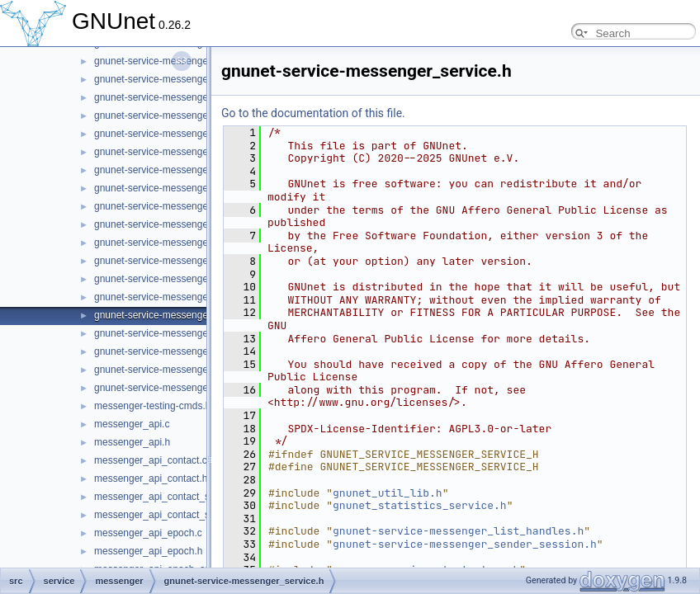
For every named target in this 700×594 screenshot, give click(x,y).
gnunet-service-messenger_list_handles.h (458, 531)
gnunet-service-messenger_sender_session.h (194, 279)
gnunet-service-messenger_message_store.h (194, 115)
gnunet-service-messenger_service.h (175, 315)
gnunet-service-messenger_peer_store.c (183, 206)
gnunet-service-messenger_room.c (170, 243)
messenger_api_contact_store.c (164, 497)
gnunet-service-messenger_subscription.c (186, 333)
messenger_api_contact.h (151, 478)
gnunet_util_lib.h (388, 493)
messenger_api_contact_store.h (165, 515)
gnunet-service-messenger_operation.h (180, 152)
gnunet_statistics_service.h (420, 505)
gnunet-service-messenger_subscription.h (186, 351)
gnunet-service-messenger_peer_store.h (183, 224)
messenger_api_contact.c (151, 460)
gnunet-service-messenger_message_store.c (193, 97)
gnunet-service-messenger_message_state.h (193, 79)
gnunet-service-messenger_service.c (175, 297)
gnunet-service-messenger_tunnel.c (173, 370)
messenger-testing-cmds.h (152, 406)
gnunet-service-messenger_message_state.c (193, 61)
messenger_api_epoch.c (148, 533)
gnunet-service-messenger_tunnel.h (173, 388)
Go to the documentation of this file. (313, 113)
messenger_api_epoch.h (148, 551)
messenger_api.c (132, 424)
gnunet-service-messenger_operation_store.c (194, 170)
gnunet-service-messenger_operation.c (180, 134)
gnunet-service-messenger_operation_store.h (194, 188)
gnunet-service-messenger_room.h (171, 261)
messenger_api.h (132, 442)
